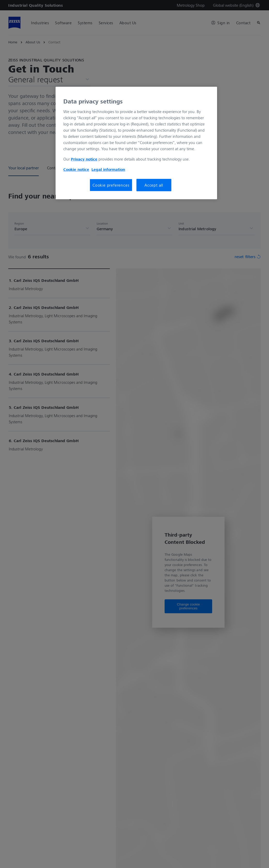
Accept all (154, 185)
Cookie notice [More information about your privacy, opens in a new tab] (76, 169)
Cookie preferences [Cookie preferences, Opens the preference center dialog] (111, 185)
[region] (136, 143)
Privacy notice (84, 159)
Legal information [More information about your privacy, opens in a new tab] (108, 169)
